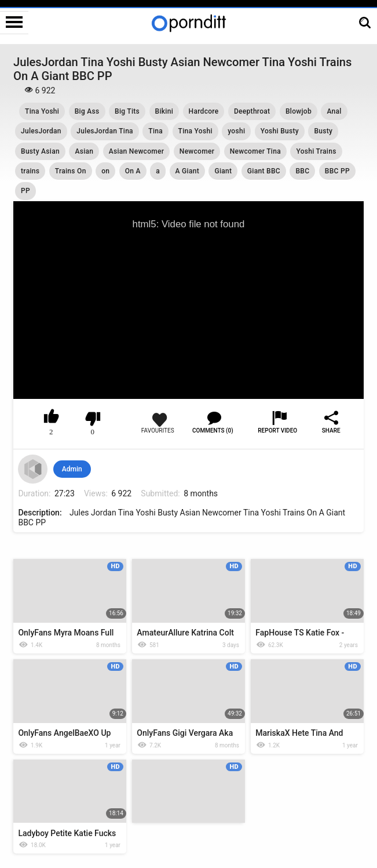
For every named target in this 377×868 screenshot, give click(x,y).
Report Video (277, 431)
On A (133, 171)
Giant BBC (264, 171)
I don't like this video (93, 419)
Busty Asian (40, 151)
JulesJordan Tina (105, 131)
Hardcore (204, 111)
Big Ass (87, 111)
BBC (302, 171)
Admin (72, 469)
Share (331, 431)
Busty (323, 131)
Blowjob (299, 111)
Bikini (164, 111)
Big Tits (127, 111)
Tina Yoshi (42, 111)
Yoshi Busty (280, 131)
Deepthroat (252, 111)
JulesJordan (41, 131)
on (105, 171)
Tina (155, 131)
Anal (334, 111)
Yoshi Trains (316, 151)
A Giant (187, 171)
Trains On (71, 171)
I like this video (51, 419)
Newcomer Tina (255, 151)
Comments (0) (213, 431)
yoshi (236, 131)
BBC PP (337, 171)
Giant (223, 171)
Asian (84, 151)
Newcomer (197, 151)
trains (30, 171)
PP (25, 191)
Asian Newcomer (137, 151)
